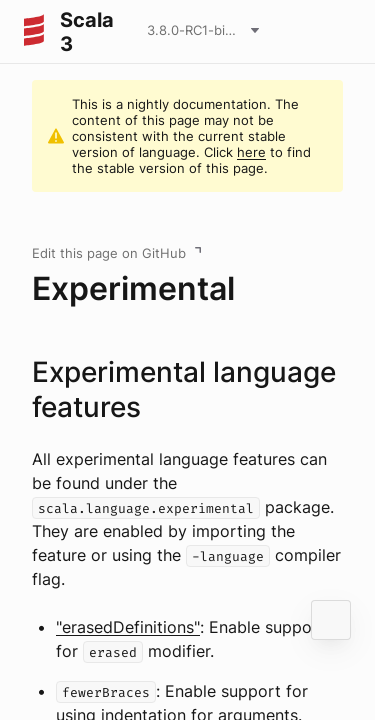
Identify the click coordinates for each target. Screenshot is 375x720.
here (251, 152)
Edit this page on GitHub (109, 253)
